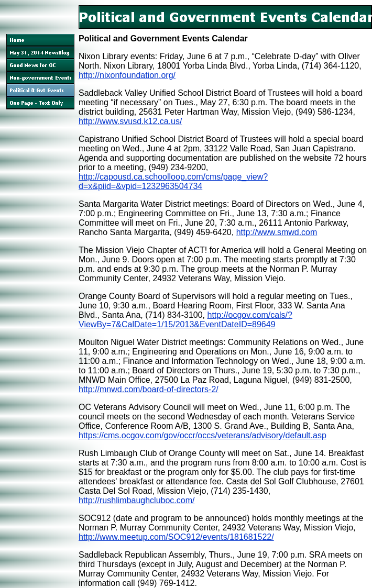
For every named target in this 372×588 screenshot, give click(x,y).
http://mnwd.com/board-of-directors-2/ (149, 389)
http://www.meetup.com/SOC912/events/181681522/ (176, 537)
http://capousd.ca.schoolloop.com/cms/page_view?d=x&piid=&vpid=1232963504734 (173, 181)
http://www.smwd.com (277, 232)
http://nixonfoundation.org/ (127, 75)
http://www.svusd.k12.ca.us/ (130, 121)
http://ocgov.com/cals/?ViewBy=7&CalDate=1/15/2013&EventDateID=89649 (185, 320)
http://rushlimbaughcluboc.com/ (136, 500)
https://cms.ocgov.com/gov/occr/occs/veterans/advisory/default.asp (203, 435)
